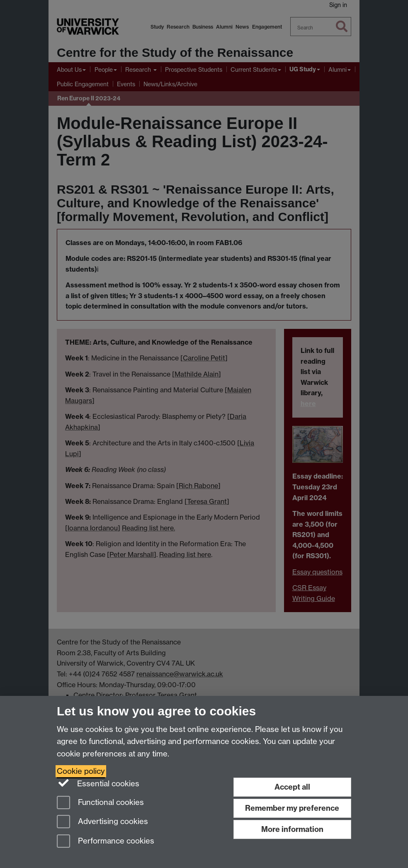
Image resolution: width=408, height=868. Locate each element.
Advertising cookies (102, 822)
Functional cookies (100, 803)
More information (292, 829)
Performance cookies (106, 842)
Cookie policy (81, 771)
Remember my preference (292, 808)
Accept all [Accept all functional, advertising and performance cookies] (292, 787)
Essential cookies (98, 783)
